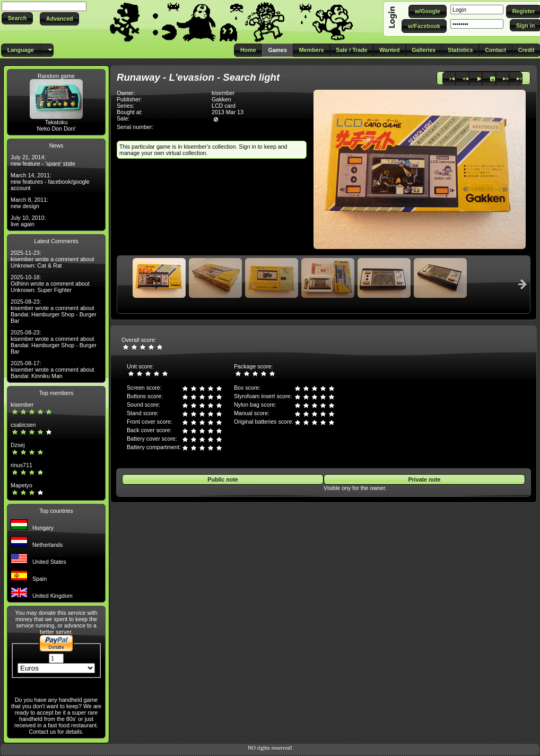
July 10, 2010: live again (28, 221)
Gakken (221, 99)
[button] (17, 18)
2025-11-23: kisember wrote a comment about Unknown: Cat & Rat (53, 259)
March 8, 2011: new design (29, 203)
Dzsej (18, 445)
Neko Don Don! (56, 128)
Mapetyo (21, 485)
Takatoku (56, 122)
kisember (22, 405)
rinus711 (21, 465)
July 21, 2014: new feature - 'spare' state (43, 160)
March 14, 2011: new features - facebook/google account (50, 182)
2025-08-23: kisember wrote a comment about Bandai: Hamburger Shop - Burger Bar (54, 311)
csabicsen (23, 425)
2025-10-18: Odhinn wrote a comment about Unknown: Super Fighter (50, 283)
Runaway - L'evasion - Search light (198, 77)
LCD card (224, 106)
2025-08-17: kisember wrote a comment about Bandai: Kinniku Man (53, 370)
